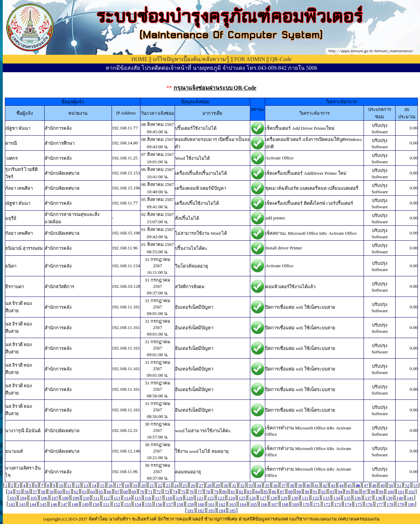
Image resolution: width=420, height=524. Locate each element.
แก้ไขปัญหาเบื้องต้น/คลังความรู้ (191, 59)
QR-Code (281, 59)
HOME (140, 59)
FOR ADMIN (250, 59)
